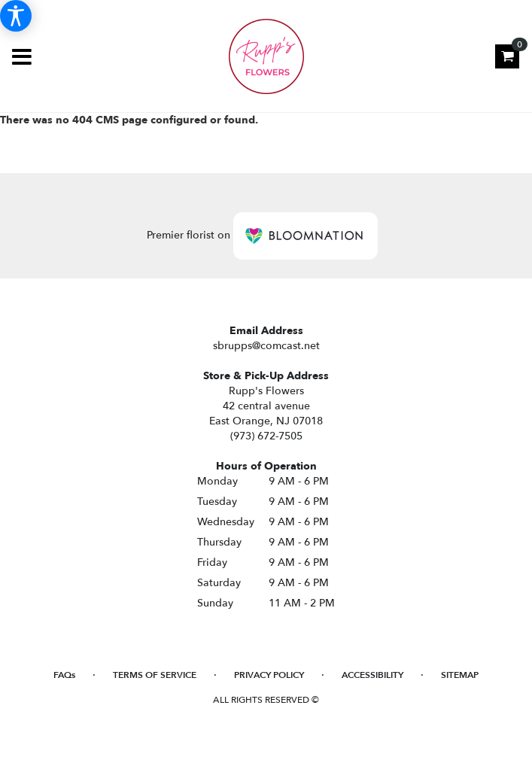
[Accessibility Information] (16, 16)
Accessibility (372, 675)
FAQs (64, 675)
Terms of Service (155, 675)
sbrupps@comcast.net (266, 346)
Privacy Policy (269, 675)
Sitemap (460, 675)
